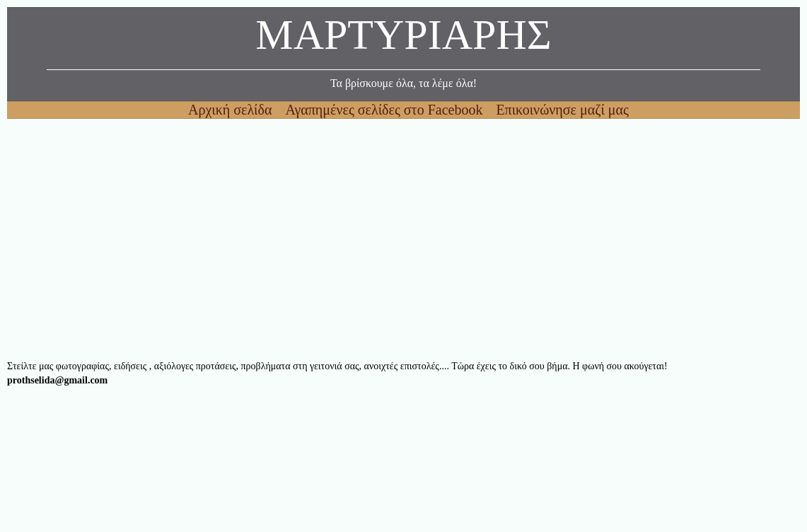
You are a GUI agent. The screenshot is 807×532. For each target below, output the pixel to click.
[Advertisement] (403, 239)
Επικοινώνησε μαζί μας (562, 110)
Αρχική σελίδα (232, 110)
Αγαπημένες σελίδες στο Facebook (385, 110)
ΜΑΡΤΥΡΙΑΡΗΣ (403, 39)
